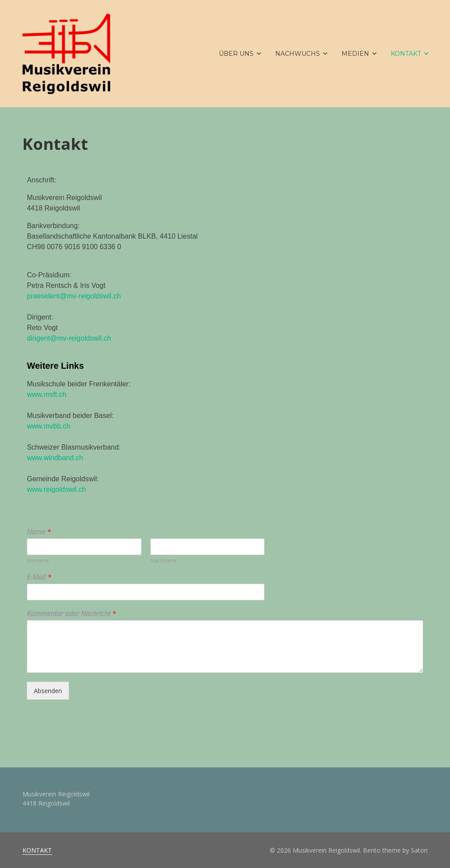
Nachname (163, 561)
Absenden (48, 691)
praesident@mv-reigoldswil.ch (74, 296)
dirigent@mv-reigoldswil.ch (69, 338)
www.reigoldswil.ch (56, 489)
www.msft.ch (47, 394)
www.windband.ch (55, 458)
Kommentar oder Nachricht (71, 614)
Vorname (38, 561)
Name (39, 532)
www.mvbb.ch (49, 426)
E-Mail (39, 577)
